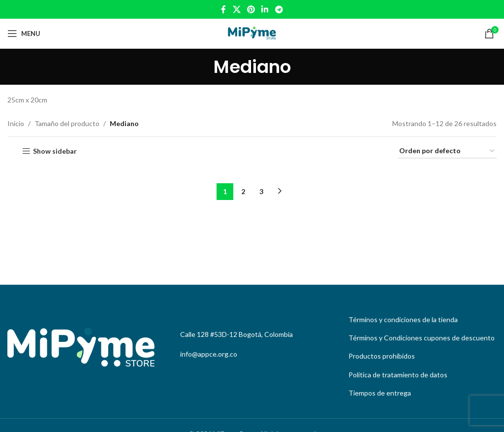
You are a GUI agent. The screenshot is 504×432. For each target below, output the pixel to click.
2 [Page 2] (243, 191)
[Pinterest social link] (251, 9)
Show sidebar (55, 151)
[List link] (420, 320)
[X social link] (236, 9)
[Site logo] (252, 33)
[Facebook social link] (224, 9)
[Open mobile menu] (24, 33)
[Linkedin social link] (265, 9)
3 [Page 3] (261, 191)
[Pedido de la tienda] (447, 151)
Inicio (16, 123)
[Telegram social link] (279, 9)
